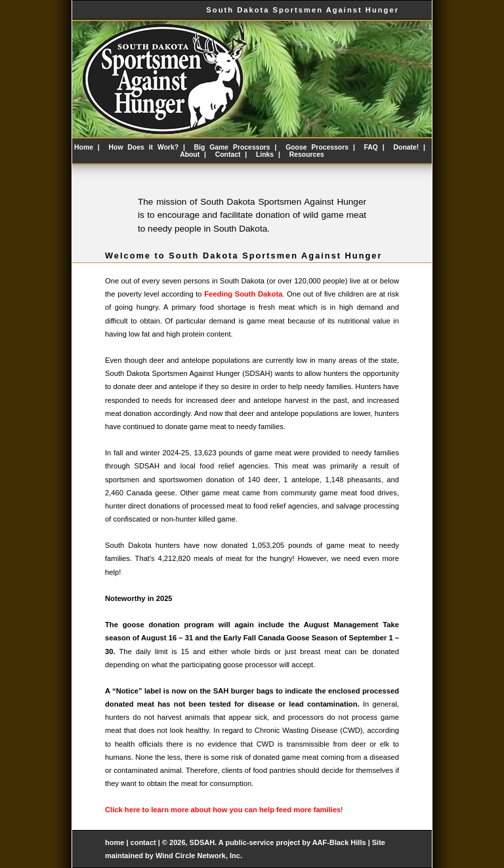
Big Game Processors (232, 147)
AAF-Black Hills (339, 842)
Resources (307, 155)
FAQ (371, 147)
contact (144, 842)
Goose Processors (317, 147)
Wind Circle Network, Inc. (199, 856)
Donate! (407, 147)
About (190, 155)
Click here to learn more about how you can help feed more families (223, 810)
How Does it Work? (144, 147)
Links (265, 155)
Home (84, 147)
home (115, 842)
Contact (228, 155)
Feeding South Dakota (243, 294)
